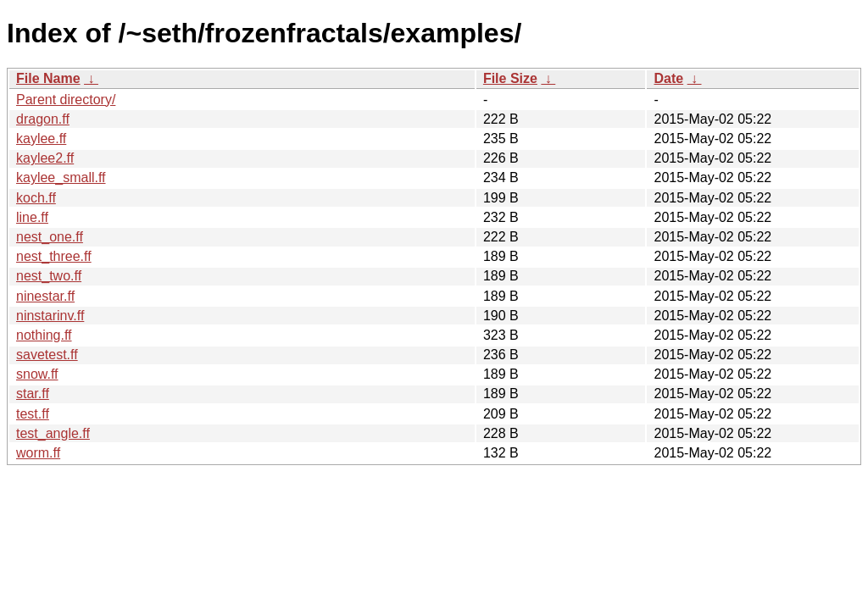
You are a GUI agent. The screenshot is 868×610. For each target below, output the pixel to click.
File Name (48, 78)
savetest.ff (47, 355)
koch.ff (36, 198)
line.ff (32, 217)
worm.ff (38, 453)
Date (668, 78)
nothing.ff (44, 335)
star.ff (33, 394)
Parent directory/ (66, 100)
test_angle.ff (53, 433)
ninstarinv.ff (50, 316)
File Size (510, 78)
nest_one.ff (50, 237)
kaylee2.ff (45, 158)
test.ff (33, 414)
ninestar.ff (45, 296)
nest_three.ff (54, 256)
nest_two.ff (49, 276)
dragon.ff (43, 119)
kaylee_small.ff (61, 177)
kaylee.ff (41, 139)
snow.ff (37, 374)
